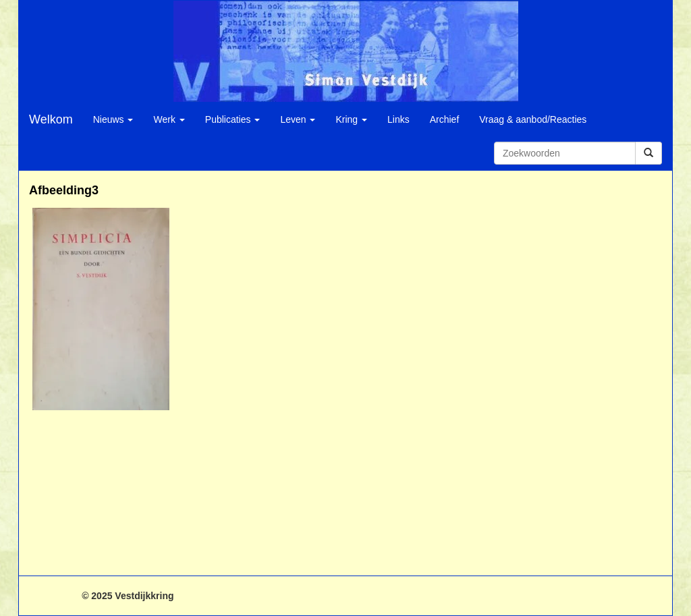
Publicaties (233, 119)
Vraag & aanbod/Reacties (533, 119)
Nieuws (113, 119)
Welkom (51, 119)
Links (398, 119)
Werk (169, 119)
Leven (298, 119)
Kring (351, 119)
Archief (445, 119)
